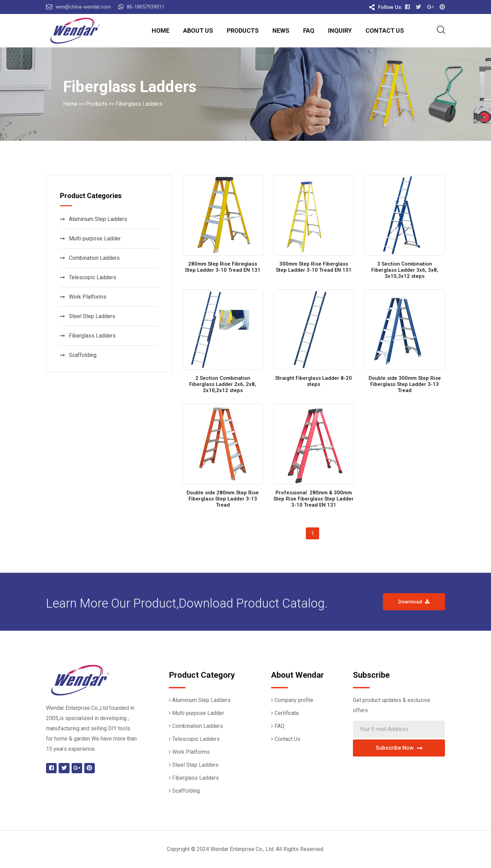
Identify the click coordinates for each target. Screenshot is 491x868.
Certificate (287, 713)
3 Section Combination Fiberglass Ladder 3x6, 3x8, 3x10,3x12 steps (405, 270)
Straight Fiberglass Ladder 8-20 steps (314, 381)
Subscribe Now (399, 748)
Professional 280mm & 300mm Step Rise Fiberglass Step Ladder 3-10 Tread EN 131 (314, 499)
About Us (198, 31)
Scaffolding (78, 355)
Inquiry (340, 31)
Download (414, 602)
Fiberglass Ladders (139, 104)
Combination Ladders (90, 258)
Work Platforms (83, 297)
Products (243, 31)
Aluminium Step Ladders (94, 219)
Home (161, 31)
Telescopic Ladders (88, 277)
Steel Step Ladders (88, 316)
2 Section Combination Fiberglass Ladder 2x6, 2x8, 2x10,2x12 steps (223, 384)
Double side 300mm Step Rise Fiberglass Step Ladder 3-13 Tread (405, 384)
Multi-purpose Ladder (90, 238)
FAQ (309, 31)
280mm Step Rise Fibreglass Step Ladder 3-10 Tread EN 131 (223, 267)
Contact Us (385, 31)
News (281, 31)
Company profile (294, 700)
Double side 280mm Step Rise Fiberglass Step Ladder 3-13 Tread (223, 499)
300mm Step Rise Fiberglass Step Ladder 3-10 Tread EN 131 (314, 267)
